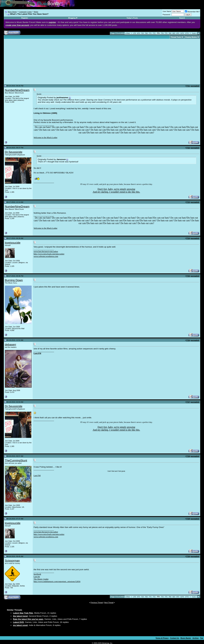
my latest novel (20, 625)
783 (170, 33)
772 (154, 33)
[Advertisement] (31, 62)
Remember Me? (192, 12)
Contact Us (175, 638)
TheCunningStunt (16, 460)
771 (150, 33)
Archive (196, 638)
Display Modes (191, 37)
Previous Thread (97, 602)
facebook (37, 574)
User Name (167, 11)
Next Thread (109, 602)
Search (182, 18)
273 (135, 33)
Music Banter (12, 12)
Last (194, 33)
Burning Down (14, 280)
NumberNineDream (17, 90)
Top (202, 638)
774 (162, 33)
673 (139, 33)
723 (142, 33)
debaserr (11, 345)
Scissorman (12, 561)
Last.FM (37, 353)
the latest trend (20, 616)
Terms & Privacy (162, 638)
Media (36, 12)
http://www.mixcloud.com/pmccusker (49, 254)
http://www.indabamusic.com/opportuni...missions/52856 (57, 581)
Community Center (25, 12)
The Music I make (41, 579)
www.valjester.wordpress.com (46, 256)
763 (146, 33)
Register (25, 18)
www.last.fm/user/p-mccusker (46, 251)
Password (166, 15)
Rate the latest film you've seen (28, 619)
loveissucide (13, 243)
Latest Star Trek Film (23, 613)
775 (166, 33)
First (127, 33)
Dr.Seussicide (14, 152)
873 (178, 33)
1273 (182, 33)
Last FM (37, 475)
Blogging (72, 18)
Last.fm (37, 577)
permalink (195, 86)
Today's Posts (132, 18)
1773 (187, 33)
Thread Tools (176, 37)
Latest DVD (18, 622)
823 (174, 33)
